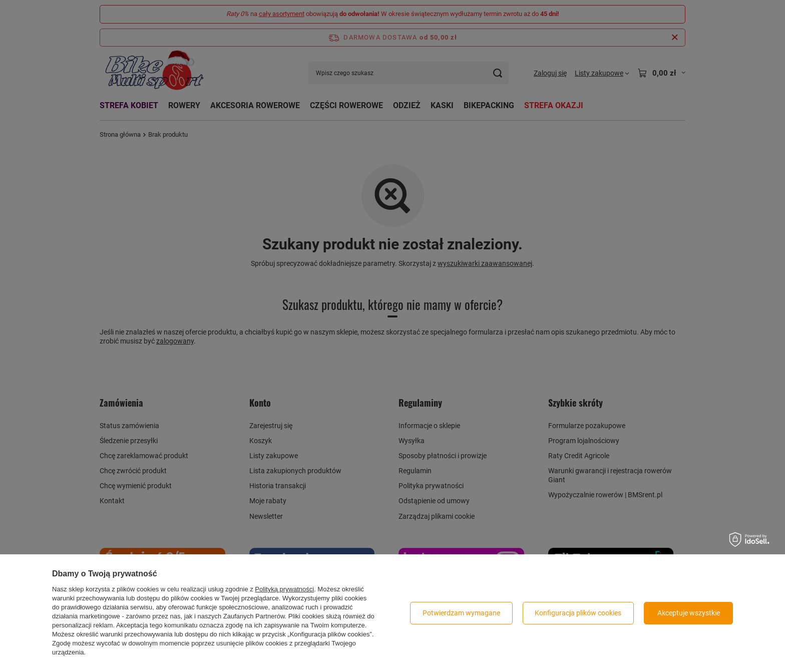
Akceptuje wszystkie (689, 613)
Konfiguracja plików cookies (578, 613)
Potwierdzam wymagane (461, 613)
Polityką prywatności (284, 589)
